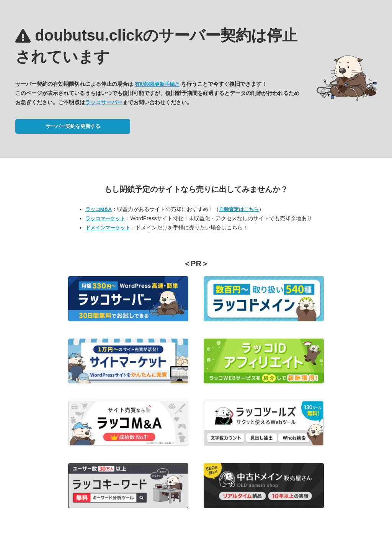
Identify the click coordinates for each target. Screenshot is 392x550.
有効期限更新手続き (157, 84)
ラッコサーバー (104, 102)
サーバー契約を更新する (73, 126)
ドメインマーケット (108, 228)
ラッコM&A (99, 209)
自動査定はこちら (239, 209)
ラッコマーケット (105, 219)
